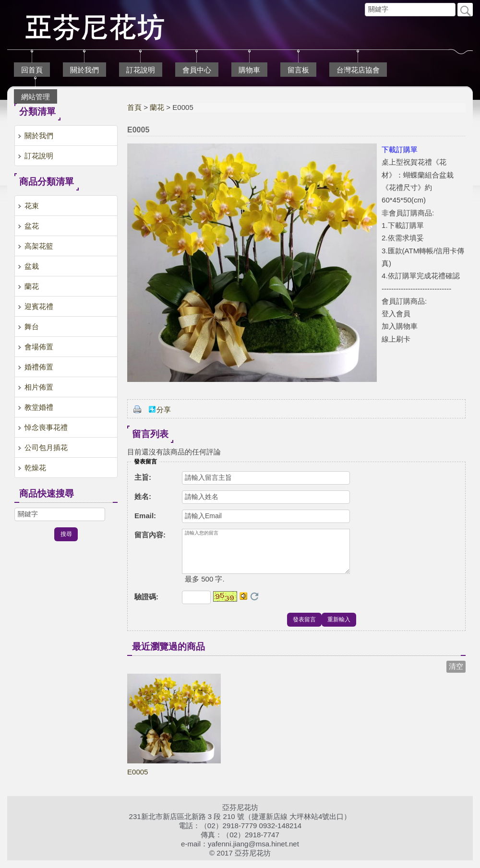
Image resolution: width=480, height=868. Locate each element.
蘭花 (157, 107)
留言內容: (150, 535)
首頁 (134, 107)
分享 (164, 410)
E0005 (138, 779)
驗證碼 (146, 604)
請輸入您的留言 (266, 555)
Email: (145, 516)
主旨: (143, 477)
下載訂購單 (400, 149)
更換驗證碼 (254, 604)
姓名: (143, 496)
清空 (456, 674)
